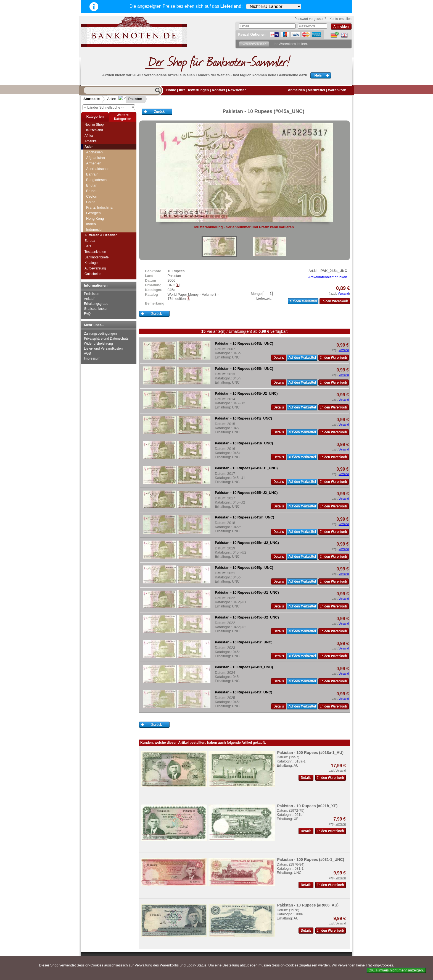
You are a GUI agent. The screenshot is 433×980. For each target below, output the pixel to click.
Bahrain (92, 174)
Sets (88, 246)
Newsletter (237, 90)
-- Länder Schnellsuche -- (109, 107)
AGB (87, 353)
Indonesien (95, 230)
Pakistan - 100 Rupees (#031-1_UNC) (311, 860)
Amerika (91, 141)
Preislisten (92, 294)
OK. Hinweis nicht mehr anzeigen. (396, 970)
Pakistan (131, 99)
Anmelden (296, 90)
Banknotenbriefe (97, 257)
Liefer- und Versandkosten (103, 348)
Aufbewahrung (95, 268)
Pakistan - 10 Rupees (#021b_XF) (307, 806)
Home (171, 90)
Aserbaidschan (98, 169)
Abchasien (94, 152)
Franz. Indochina (99, 207)
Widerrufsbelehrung (98, 344)
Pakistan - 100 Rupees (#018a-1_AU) (310, 753)
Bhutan (92, 185)
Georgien (93, 213)
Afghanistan (96, 158)
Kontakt (218, 90)
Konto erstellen (340, 19)
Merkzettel (317, 90)
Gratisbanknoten (96, 309)
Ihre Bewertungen (194, 90)
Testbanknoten (95, 252)
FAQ (87, 314)
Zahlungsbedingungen (100, 334)
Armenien (94, 163)
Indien (91, 224)
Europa (90, 241)
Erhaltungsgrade (96, 304)
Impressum (92, 358)
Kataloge (91, 263)
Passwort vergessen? (310, 19)
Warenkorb (337, 90)
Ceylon (92, 196)
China (91, 202)
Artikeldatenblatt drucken (328, 277)
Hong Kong (95, 218)
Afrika (89, 136)
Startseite (92, 99)
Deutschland (94, 130)
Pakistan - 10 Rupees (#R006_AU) (308, 905)
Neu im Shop (94, 125)
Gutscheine (93, 274)
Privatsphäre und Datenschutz (106, 339)
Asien (112, 99)
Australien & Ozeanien (101, 235)
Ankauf (89, 299)
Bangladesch (96, 180)
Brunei (91, 191)
